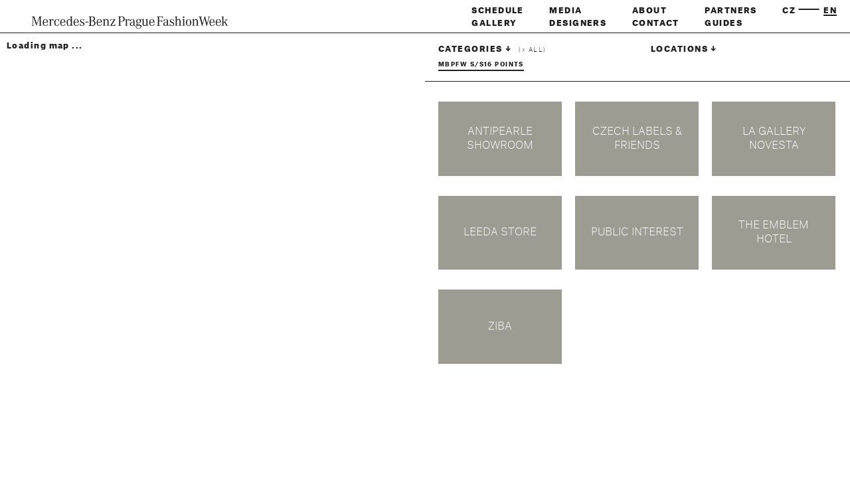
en (830, 11)
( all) (532, 50)
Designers (578, 23)
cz (789, 11)
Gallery (494, 23)
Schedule (498, 11)
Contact (656, 23)
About (649, 11)
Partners (731, 11)
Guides (723, 23)
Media (565, 11)
